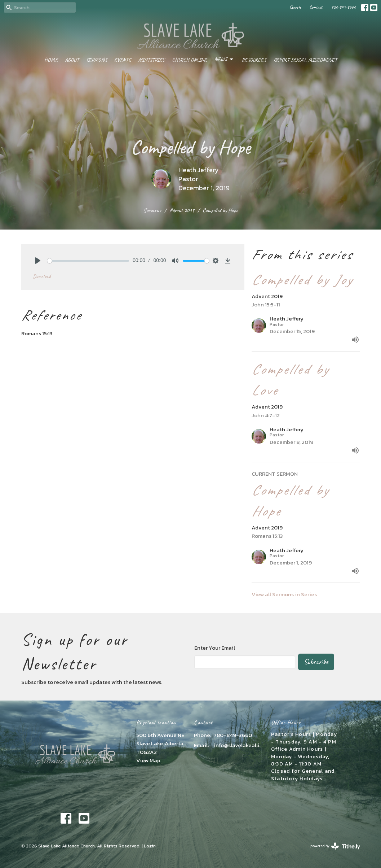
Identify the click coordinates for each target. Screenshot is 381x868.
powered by (335, 846)
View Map (148, 760)
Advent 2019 (182, 210)
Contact (316, 7)
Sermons (97, 60)
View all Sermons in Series (284, 594)
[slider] (88, 261)
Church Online (189, 60)
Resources (254, 60)
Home (51, 60)
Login (150, 846)
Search (295, 7)
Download (42, 276)
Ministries (151, 60)
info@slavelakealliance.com (239, 745)
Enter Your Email (215, 648)
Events (123, 60)
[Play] (38, 261)
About (72, 60)
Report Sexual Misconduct (305, 60)
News (224, 60)
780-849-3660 (344, 7)
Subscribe (316, 662)
